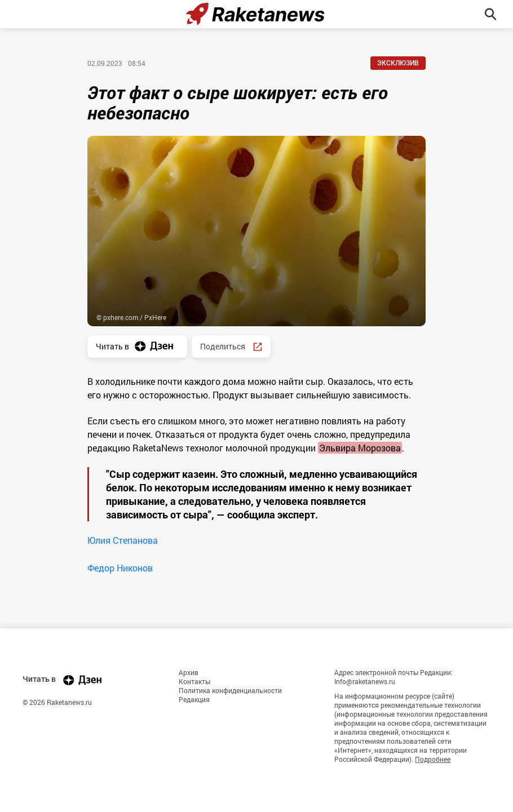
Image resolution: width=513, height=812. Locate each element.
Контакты (194, 681)
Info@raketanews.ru (365, 681)
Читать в (137, 346)
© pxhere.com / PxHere (131, 317)
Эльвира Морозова (360, 448)
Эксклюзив (398, 63)
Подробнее (433, 759)
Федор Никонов (120, 568)
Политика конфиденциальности (230, 690)
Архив (189, 672)
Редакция (194, 699)
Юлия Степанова (123, 540)
